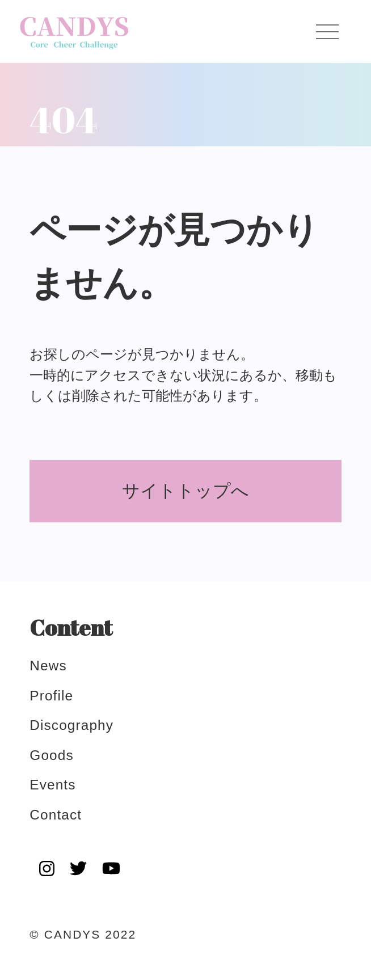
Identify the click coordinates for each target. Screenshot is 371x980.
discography (71, 725)
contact (56, 815)
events (52, 785)
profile (51, 696)
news (48, 666)
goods (51, 755)
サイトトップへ (185, 491)
